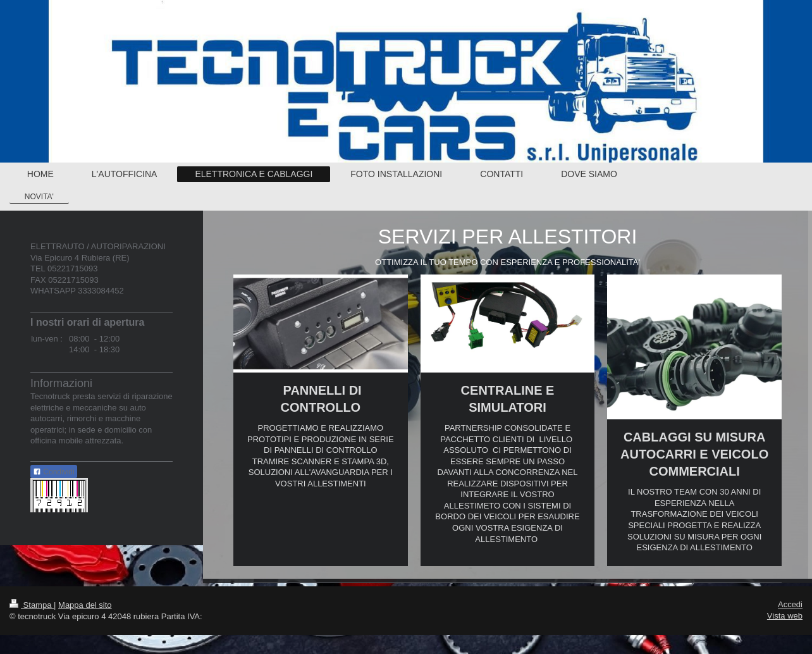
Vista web (785, 616)
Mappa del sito (85, 605)
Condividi (54, 472)
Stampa (32, 605)
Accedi (790, 604)
